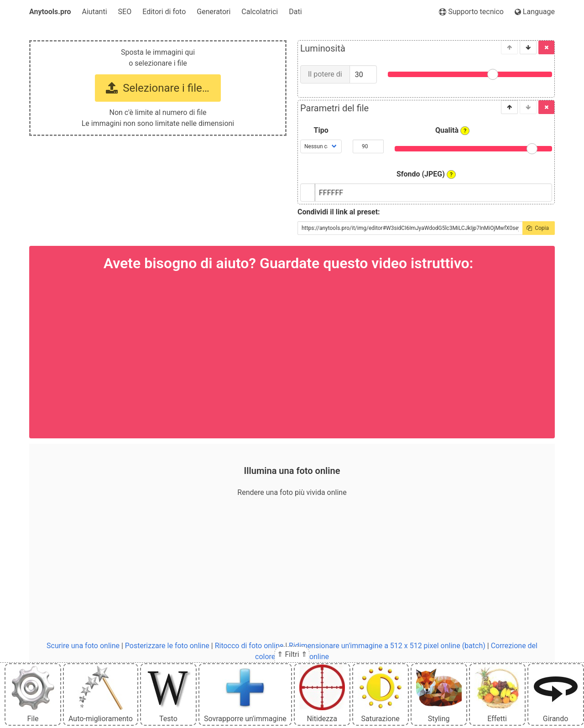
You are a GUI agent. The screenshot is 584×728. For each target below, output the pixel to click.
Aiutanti (95, 12)
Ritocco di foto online (249, 646)
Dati (295, 12)
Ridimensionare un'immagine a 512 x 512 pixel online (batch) (387, 646)
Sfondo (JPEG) (426, 174)
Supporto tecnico (471, 12)
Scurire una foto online (83, 646)
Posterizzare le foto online (167, 646)
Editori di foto (164, 12)
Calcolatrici (260, 12)
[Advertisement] (292, 569)
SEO (125, 12)
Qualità (452, 130)
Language (535, 12)
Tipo (321, 130)
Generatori (214, 12)
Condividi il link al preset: (339, 212)
